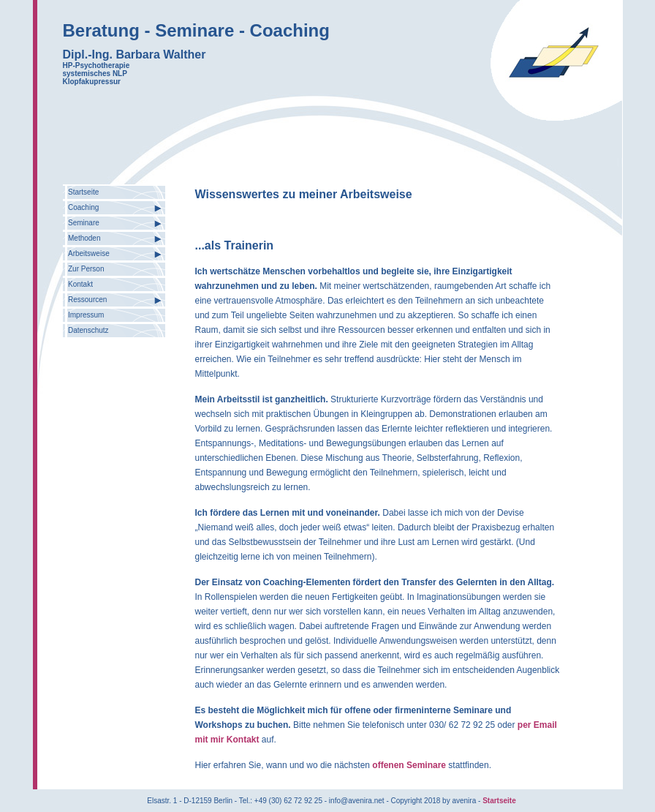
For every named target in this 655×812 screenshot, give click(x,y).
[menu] (114, 261)
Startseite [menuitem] (83, 192)
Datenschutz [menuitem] (88, 330)
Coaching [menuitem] (83, 207)
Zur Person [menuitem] (86, 269)
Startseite (499, 801)
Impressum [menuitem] (86, 315)
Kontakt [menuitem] (80, 284)
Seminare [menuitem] (84, 223)
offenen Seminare (410, 765)
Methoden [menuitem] (84, 238)
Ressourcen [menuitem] (87, 300)
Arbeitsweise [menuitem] (89, 253)
